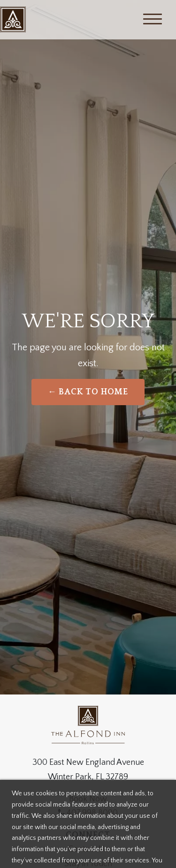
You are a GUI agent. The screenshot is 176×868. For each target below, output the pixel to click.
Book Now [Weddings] (88, 799)
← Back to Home (88, 392)
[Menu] (153, 20)
